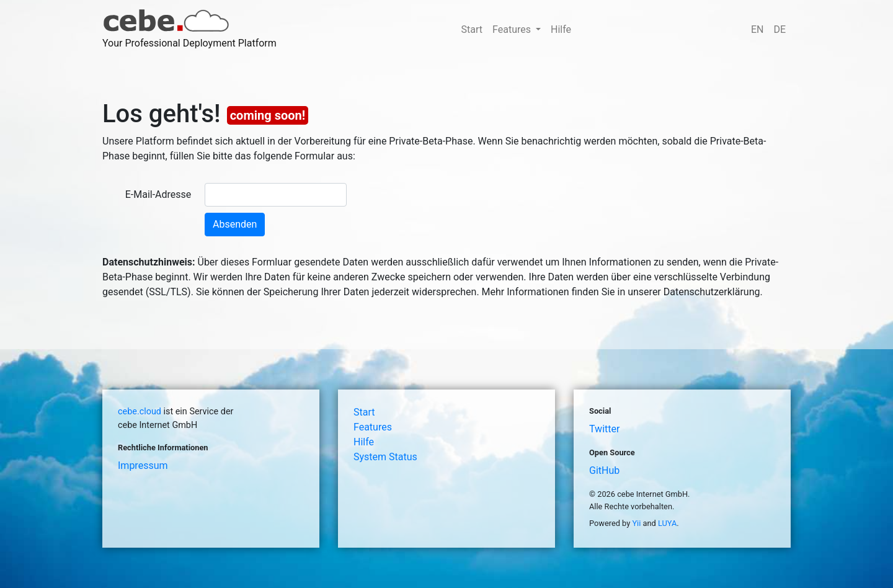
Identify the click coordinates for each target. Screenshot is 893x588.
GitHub (604, 470)
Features (373, 427)
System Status (385, 457)
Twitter (604, 429)
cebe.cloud (140, 412)
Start (472, 29)
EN (757, 29)
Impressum (143, 465)
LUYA (667, 523)
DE (780, 29)
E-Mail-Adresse (158, 194)
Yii (636, 523)
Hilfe (561, 29)
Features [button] (513, 29)
